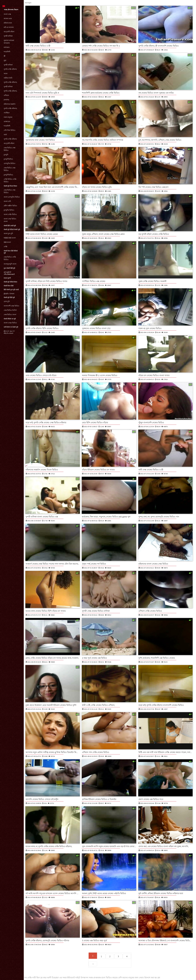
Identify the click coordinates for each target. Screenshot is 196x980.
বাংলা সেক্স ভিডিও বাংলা (10, 220)
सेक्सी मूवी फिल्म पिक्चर (10, 186)
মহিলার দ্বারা (8, 23)
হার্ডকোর (7, 47)
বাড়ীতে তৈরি (8, 78)
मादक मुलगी (7, 278)
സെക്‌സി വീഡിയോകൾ (9, 273)
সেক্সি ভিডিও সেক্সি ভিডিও (10, 180)
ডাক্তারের (7, 122)
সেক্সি (5, 247)
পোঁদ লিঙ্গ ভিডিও (10, 130)
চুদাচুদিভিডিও (8, 159)
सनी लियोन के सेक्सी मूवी (11, 327)
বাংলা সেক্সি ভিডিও (10, 214)
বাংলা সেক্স (7, 14)
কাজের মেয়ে (8, 19)
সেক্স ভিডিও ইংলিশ (10, 310)
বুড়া (5, 60)
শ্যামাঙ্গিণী (7, 52)
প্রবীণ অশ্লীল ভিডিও (10, 206)
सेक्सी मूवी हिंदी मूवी (9, 297)
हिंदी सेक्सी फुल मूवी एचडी (11, 290)
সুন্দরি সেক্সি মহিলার (10, 69)
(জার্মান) (6, 100)
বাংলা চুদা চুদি (8, 233)
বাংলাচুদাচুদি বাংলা (10, 264)
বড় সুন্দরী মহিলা (9, 32)
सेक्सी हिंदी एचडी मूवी (10, 226)
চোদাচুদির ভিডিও (10, 163)
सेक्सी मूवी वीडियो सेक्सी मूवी (12, 230)
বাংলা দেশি (7, 201)
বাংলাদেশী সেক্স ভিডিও (11, 306)
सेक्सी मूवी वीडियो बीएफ (10, 282)
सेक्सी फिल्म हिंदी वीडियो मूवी (11, 252)
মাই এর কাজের (9, 27)
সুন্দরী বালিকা (8, 36)
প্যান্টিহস (7, 113)
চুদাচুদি (6, 155)
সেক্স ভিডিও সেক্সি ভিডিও (10, 258)
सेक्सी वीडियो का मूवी (10, 319)
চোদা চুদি (7, 301)
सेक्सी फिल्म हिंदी (9, 286)
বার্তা (5, 135)
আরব (6, 74)
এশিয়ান (6, 95)
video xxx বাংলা (10, 238)
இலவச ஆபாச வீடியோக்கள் (9, 332)
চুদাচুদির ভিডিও (9, 210)
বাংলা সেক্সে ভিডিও (10, 323)
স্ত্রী (5, 56)
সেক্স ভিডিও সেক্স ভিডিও (10, 149)
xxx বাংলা (7, 242)
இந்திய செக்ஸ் (9, 293)
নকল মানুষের (8, 117)
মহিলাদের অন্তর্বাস (10, 104)
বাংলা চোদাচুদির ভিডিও (12, 197)
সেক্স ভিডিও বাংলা (10, 315)
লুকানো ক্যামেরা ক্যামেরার (9, 42)
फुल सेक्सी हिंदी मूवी (9, 268)
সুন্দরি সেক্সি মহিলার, (10, 82)
